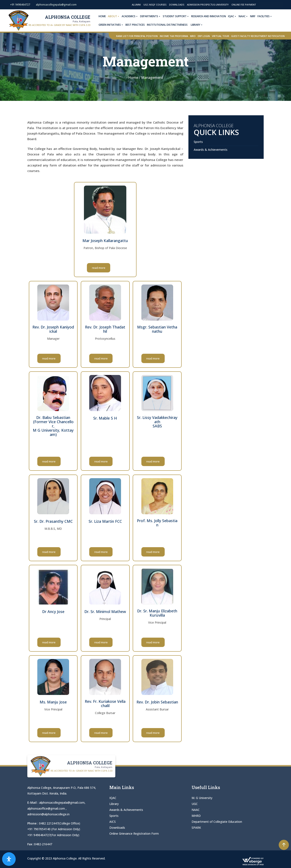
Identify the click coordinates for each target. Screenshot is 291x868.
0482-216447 (43, 844)
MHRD (196, 816)
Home (103, 16)
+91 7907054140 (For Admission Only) (54, 829)
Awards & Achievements (211, 150)
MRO (193, 36)
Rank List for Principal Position (137, 36)
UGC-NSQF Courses (155, 5)
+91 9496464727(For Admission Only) (53, 835)
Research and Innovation (210, 16)
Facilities (266, 16)
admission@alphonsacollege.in (48, 814)
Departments (152, 16)
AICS (113, 822)
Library (198, 25)
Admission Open (271, 5)
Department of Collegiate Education (217, 822)
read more (105, 268)
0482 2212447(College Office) (60, 823)
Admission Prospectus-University (208, 5)
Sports (198, 142)
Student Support (177, 16)
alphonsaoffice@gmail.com (47, 808)
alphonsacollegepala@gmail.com (62, 802)
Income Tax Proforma (174, 36)
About (115, 16)
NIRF (254, 16)
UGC (195, 804)
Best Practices (136, 25)
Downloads (177, 5)
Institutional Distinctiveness (168, 25)
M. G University (202, 798)
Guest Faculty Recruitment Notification (258, 36)
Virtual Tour (221, 36)
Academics (131, 16)
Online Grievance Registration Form (134, 833)
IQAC (234, 16)
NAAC (245, 16)
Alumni (136, 5)
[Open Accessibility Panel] (9, 859)
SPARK (196, 828)
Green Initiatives (112, 25)
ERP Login (204, 36)
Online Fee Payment (244, 5)
